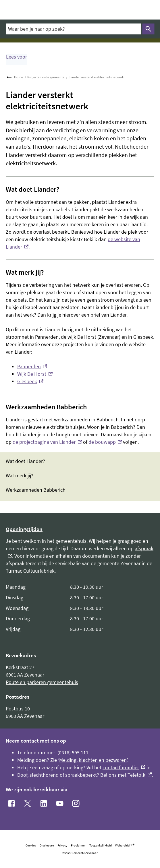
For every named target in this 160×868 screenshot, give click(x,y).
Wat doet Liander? (25, 461)
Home (19, 77)
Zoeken (147, 29)
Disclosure (47, 845)
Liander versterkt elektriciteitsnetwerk (96, 77)
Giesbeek (30, 381)
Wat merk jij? (20, 476)
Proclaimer (78, 845)
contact (30, 741)
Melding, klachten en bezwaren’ (93, 760)
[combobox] (73, 29)
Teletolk (140, 775)
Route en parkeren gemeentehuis (42, 682)
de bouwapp (105, 442)
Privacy (62, 845)
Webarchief (125, 845)
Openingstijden (24, 529)
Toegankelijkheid (101, 845)
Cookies (31, 845)
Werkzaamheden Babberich (36, 490)
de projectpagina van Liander (47, 442)
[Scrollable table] (80, 608)
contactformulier (124, 767)
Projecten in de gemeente (46, 77)
